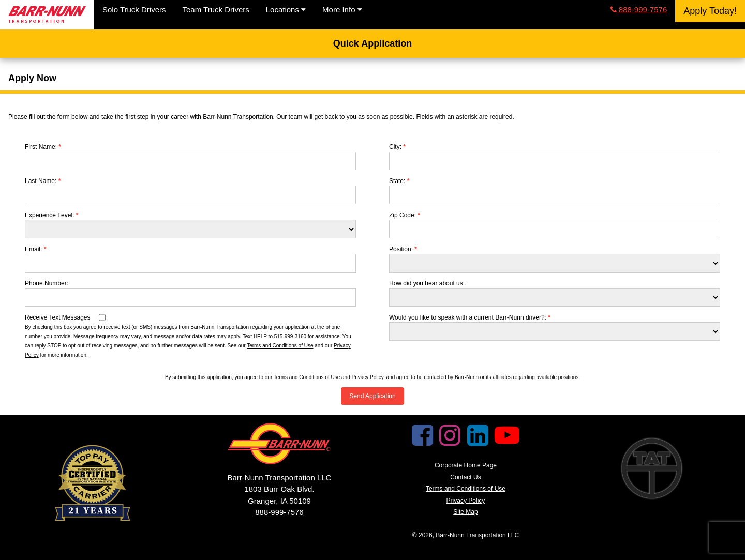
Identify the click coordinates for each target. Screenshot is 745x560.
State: (399, 181)
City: (397, 147)
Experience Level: (51, 215)
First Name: (43, 147)
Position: (403, 249)
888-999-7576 (639, 10)
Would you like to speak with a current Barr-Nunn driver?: (470, 317)
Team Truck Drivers (216, 10)
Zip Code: (405, 215)
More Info (342, 10)
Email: (35, 249)
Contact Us (465, 477)
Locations (286, 10)
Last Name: (43, 181)
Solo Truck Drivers (134, 10)
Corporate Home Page (466, 465)
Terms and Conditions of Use (280, 346)
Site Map (465, 512)
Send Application (372, 396)
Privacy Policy (368, 377)
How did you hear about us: (427, 283)
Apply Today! (710, 11)
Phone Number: (47, 283)
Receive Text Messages (58, 317)
